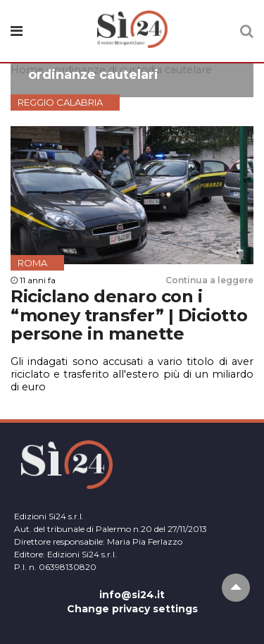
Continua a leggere (209, 280)
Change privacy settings (132, 609)
